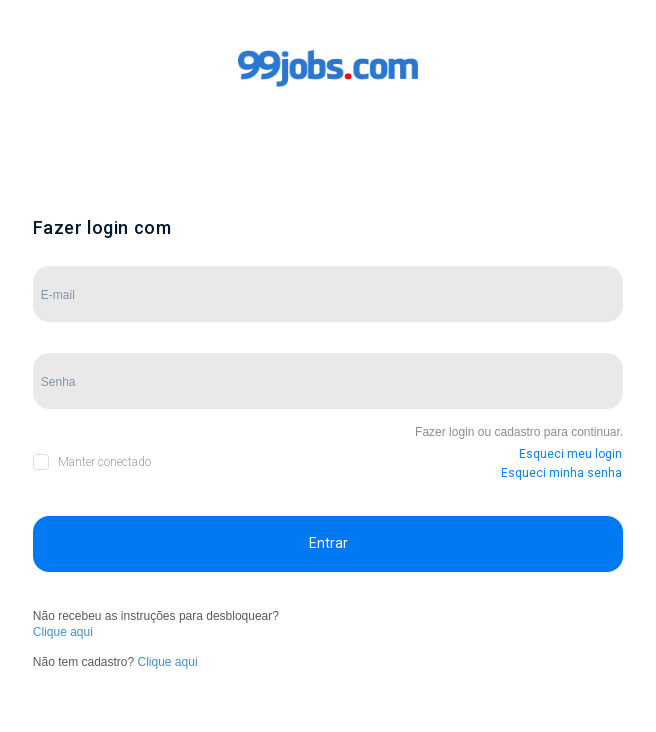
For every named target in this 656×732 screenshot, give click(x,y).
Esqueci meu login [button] (570, 454)
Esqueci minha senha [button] (561, 473)
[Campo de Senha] (328, 381)
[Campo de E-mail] (328, 294)
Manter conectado (104, 462)
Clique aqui (63, 632)
